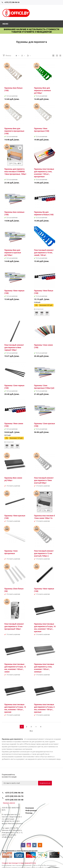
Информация (31, 810)
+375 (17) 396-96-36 (12, 2)
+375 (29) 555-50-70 (14, 796)
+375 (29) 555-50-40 (14, 800)
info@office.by (7, 837)
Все (31, 731)
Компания (30, 808)
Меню (5, 24)
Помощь (29, 813)
